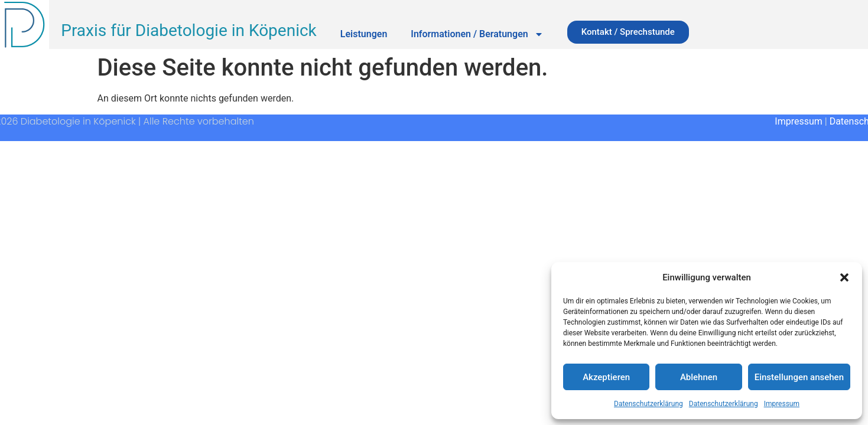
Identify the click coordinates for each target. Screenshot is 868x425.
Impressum (782, 404)
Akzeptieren (606, 377)
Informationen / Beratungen (477, 34)
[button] (844, 277)
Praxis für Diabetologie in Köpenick (189, 30)
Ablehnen (699, 377)
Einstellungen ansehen (799, 377)
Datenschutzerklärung (648, 404)
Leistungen (364, 34)
